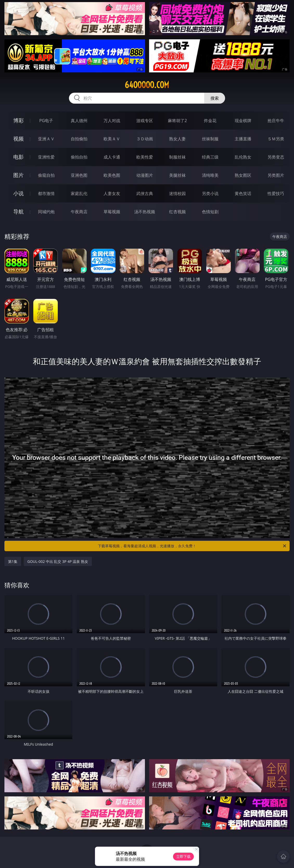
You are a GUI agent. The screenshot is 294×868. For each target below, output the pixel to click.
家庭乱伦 (79, 193)
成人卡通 (112, 157)
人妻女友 (112, 193)
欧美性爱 (145, 157)
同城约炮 (46, 212)
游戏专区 (145, 121)
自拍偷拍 (79, 139)
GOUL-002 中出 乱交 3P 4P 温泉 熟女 (58, 561)
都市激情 (46, 193)
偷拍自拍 (79, 157)
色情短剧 (210, 212)
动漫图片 (145, 175)
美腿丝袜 (177, 175)
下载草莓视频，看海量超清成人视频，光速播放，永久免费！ (192, 546)
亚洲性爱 (46, 157)
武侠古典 (145, 193)
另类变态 (276, 157)
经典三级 (210, 157)
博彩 (18, 120)
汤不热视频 (145, 212)
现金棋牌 (243, 121)
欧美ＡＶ (112, 139)
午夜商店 (79, 212)
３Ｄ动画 (145, 139)
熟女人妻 (177, 139)
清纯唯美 (210, 175)
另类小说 (210, 193)
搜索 (215, 98)
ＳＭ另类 (276, 139)
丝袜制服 (210, 139)
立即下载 (183, 856)
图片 (18, 175)
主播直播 (243, 139)
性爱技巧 (276, 193)
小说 (18, 193)
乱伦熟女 (243, 157)
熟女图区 (243, 175)
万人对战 (112, 121)
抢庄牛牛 (276, 121)
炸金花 (210, 121)
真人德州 (79, 121)
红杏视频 (177, 212)
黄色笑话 (243, 193)
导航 (18, 212)
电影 (18, 157)
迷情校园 (177, 193)
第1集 (13, 561)
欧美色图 (112, 175)
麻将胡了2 (177, 121)
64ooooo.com (147, 85)
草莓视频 (112, 212)
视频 (18, 139)
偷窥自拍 (46, 175)
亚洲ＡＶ (46, 139)
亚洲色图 (79, 175)
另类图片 (276, 175)
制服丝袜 (177, 157)
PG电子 (46, 121)
